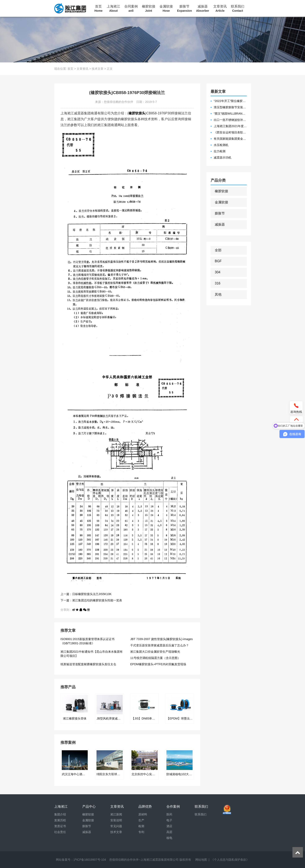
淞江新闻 (116, 814)
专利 (141, 832)
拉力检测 (220, 151)
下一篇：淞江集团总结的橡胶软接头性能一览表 (91, 600)
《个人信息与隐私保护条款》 (230, 860)
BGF (218, 261)
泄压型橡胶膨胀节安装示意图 (230, 107)
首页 (98, 9)
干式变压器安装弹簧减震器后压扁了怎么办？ (160, 645)
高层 (169, 832)
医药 (169, 814)
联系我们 (238, 9)
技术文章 (98, 69)
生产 (141, 820)
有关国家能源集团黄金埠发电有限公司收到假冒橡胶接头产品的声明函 (230, 139)
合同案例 (131, 9)
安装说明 (116, 820)
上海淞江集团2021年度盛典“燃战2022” (230, 126)
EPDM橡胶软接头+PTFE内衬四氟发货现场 (158, 664)
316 (218, 283)
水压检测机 (221, 145)
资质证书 (60, 826)
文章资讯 (220, 9)
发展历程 (60, 820)
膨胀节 (185, 9)
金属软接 (166, 9)
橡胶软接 (149, 9)
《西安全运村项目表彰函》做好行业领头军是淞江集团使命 (230, 132)
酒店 (169, 826)
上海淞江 (113, 9)
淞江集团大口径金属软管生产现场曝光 (155, 652)
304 (218, 272)
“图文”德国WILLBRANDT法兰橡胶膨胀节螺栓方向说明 (230, 114)
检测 (141, 826)
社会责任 (60, 832)
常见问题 (116, 826)
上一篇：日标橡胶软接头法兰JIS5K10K (86, 594)
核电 (169, 838)
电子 (169, 820)
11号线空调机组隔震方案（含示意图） (155, 658)
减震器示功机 (223, 158)
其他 (218, 294)
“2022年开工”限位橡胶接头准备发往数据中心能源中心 (230, 101)
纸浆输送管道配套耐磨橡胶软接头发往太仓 (88, 664)
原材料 (143, 814)
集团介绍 (60, 814)
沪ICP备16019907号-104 (90, 860)
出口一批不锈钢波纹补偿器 (230, 120)
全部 (218, 250)
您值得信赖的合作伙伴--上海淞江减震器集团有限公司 (144, 860)
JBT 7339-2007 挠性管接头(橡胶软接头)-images (161, 639)
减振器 (203, 9)
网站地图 (201, 860)
